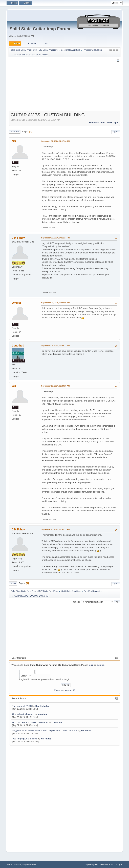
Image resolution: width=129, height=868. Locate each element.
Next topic (113, 123)
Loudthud (57, 722)
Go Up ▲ (119, 864)
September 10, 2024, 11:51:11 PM (55, 529)
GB (14, 141)
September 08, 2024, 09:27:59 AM (55, 303)
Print (116, 132)
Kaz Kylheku (42, 706)
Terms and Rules (107, 864)
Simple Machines (29, 864)
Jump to (76, 602)
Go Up (13, 583)
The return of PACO (22, 706)
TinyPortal (89, 864)
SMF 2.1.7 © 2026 (14, 864)
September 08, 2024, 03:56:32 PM (55, 345)
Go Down (15, 132)
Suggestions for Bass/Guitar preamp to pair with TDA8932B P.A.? (45, 730)
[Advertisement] (23, 797)
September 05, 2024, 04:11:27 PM (55, 238)
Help (96, 864)
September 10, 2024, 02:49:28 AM (55, 386)
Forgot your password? (65, 690)
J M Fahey (46, 739)
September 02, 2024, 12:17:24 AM (55, 141)
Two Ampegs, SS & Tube (24, 739)
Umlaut (16, 303)
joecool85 (86, 730)
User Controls (19, 658)
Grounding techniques (23, 714)
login (91, 665)
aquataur (42, 714)
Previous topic (97, 123)
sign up (100, 665)
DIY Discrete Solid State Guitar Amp (30, 722)
